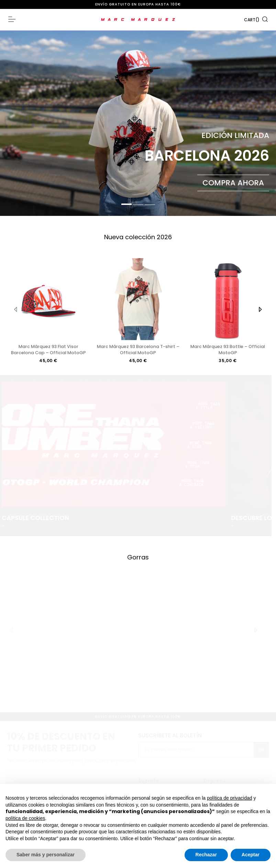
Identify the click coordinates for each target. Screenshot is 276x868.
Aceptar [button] (251, 855)
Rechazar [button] (206, 855)
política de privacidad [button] (230, 798)
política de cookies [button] (25, 818)
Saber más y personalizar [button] (46, 855)
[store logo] (138, 20)
